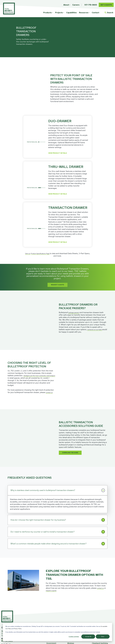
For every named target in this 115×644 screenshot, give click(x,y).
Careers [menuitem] (76, 5)
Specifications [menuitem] (97, 589)
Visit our (28, 242)
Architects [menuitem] (50, 589)
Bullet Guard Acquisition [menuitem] (101, 621)
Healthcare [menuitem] (51, 603)
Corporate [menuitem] (50, 592)
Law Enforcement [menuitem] (53, 606)
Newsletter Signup (10, 611)
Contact (96, 13)
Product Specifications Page (44, 242)
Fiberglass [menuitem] (71, 595)
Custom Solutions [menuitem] (74, 589)
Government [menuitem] (51, 601)
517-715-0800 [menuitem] (91, 5)
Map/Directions (7, 596)
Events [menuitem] (95, 595)
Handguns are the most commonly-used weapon (32, 342)
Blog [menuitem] (94, 603)
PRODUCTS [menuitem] (73, 585)
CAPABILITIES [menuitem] (74, 614)
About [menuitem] (66, 5)
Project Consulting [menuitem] (74, 618)
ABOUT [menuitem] (96, 611)
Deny (103, 636)
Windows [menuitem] (71, 601)
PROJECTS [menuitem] (52, 585)
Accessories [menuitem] (72, 606)
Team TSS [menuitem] (96, 615)
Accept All (88, 636)
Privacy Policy (18, 629)
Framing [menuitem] (70, 598)
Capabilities (71, 13)
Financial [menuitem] (50, 598)
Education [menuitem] (50, 595)
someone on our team (96, 311)
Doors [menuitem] (70, 603)
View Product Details (60, 141)
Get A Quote (106, 5)
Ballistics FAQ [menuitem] (97, 598)
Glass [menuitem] (69, 592)
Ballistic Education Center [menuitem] (102, 592)
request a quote (54, 548)
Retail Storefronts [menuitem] (54, 609)
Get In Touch (6, 602)
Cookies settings (74, 636)
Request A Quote (58, 274)
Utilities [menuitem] (49, 612)
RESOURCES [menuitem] (98, 585)
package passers (75, 294)
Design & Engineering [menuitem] (75, 621)
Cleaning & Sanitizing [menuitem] (100, 601)
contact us (50, 357)
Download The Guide (73, 410)
